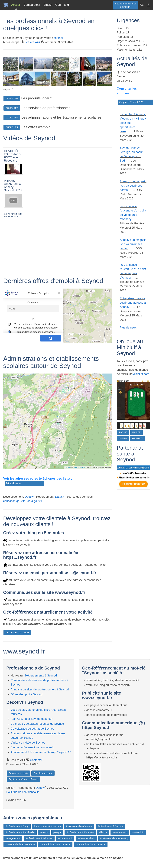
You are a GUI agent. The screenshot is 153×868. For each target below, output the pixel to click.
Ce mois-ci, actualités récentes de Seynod (37, 724)
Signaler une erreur (43, 773)
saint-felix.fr (138, 832)
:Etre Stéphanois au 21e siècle (55, 844)
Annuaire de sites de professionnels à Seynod (40, 689)
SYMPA (123, 438)
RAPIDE (137, 432)
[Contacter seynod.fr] (148, 5)
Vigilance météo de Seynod (28, 743)
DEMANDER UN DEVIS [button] (17, 633)
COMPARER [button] (12, 108)
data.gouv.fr (35, 501)
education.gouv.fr (14, 501)
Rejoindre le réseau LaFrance (23, 779)
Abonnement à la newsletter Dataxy (41, 752)
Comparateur (32, 5)
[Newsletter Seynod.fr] (142, 5)
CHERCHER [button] (12, 127)
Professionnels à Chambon (47, 826)
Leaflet (67, 467)
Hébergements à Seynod (41, 676)
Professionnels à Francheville (20, 832)
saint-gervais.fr (13, 838)
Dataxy (29, 497)
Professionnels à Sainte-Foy (114, 838)
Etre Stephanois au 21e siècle (91, 844)
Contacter (36, 760)
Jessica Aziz (33, 42)
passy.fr (57, 832)
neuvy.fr (44, 832)
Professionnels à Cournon (111, 826)
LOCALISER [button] (12, 118)
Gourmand (62, 5)
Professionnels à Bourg (17, 826)
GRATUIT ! (138, 438)
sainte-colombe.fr (86, 838)
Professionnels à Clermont (79, 826)
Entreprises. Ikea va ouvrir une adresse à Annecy (133, 303)
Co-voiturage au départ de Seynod (32, 729)
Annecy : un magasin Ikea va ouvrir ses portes (133, 186)
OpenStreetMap (79, 467)
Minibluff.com (141, 374)
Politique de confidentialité (23, 792)
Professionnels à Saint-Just (39, 838)
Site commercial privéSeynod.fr (126, 5)
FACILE (123, 432)
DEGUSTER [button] (12, 98)
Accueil (16, 5)
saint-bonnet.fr (120, 832)
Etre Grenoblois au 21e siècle (20, 844)
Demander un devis (18, 773)
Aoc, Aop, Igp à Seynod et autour (32, 719)
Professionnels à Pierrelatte (80, 832)
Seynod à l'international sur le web (32, 747)
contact (58, 38)
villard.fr (103, 832)
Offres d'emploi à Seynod (27, 694)
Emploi (48, 5)
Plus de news (128, 328)
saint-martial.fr (65, 838)
